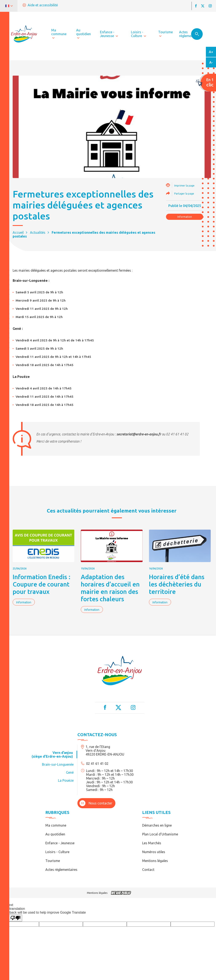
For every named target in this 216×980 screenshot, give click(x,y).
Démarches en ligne (157, 825)
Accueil (18, 232)
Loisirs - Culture (57, 852)
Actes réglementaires (61, 870)
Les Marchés (152, 843)
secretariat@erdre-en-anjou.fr (139, 434)
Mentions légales (155, 861)
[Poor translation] (15, 918)
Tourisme (53, 861)
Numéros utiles (154, 852)
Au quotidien (55, 834)
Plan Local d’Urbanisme (160, 834)
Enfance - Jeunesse (60, 843)
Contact (148, 870)
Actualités (38, 232)
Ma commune (56, 825)
